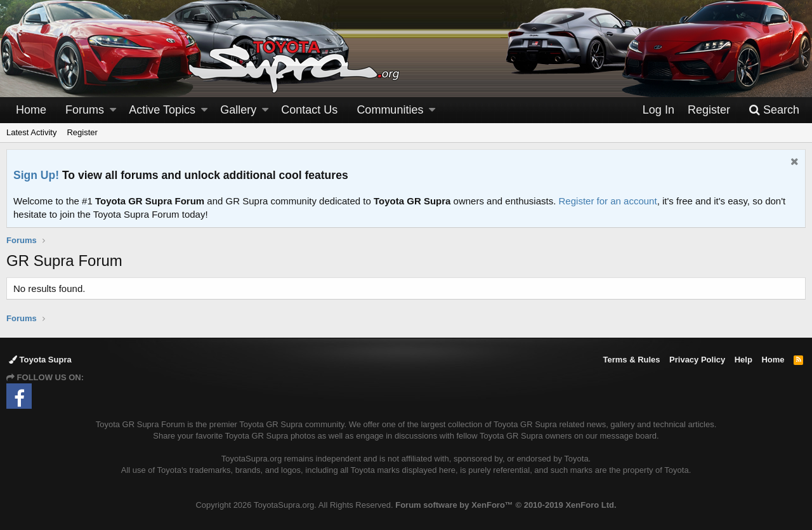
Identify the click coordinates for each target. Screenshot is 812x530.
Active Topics (162, 110)
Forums (85, 110)
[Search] (774, 110)
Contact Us (309, 110)
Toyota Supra (40, 360)
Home (31, 110)
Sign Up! (36, 175)
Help (743, 360)
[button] (113, 110)
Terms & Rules (631, 360)
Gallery (238, 110)
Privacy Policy (697, 360)
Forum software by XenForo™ (506, 505)
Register (82, 132)
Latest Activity (31, 132)
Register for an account (608, 201)
